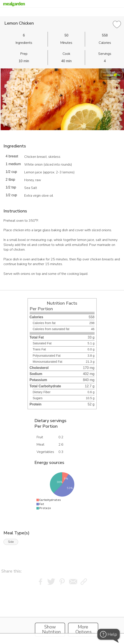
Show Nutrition (52, 630)
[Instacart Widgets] (62, 613)
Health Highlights (112, 72)
